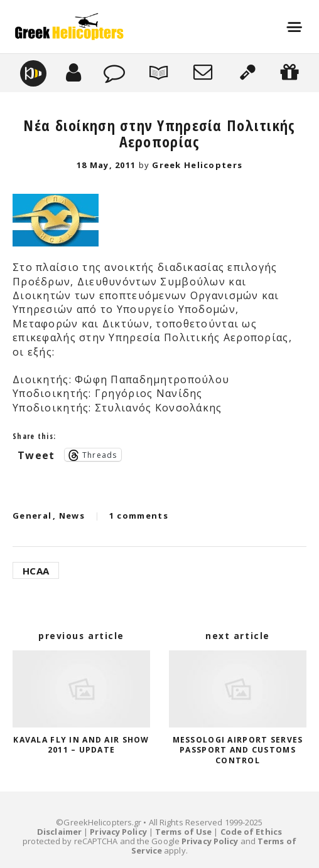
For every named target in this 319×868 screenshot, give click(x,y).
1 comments (139, 516)
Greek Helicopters (197, 165)
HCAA (36, 571)
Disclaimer (59, 832)
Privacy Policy (118, 832)
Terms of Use (183, 832)
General (32, 516)
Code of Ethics (251, 832)
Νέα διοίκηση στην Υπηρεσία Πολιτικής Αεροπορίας (159, 133)
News (72, 516)
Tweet (36, 454)
